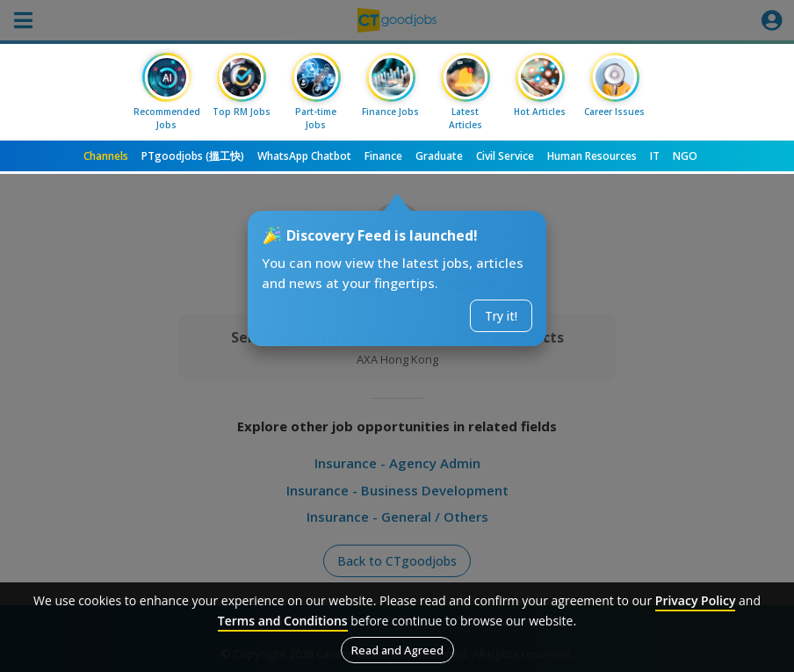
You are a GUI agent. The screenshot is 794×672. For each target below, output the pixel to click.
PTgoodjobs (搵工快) (193, 156)
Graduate (439, 156)
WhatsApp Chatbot (304, 156)
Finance (383, 156)
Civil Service (505, 156)
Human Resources (592, 156)
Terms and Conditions (283, 621)
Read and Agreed (397, 650)
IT (655, 156)
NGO (685, 156)
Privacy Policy (696, 600)
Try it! (501, 316)
